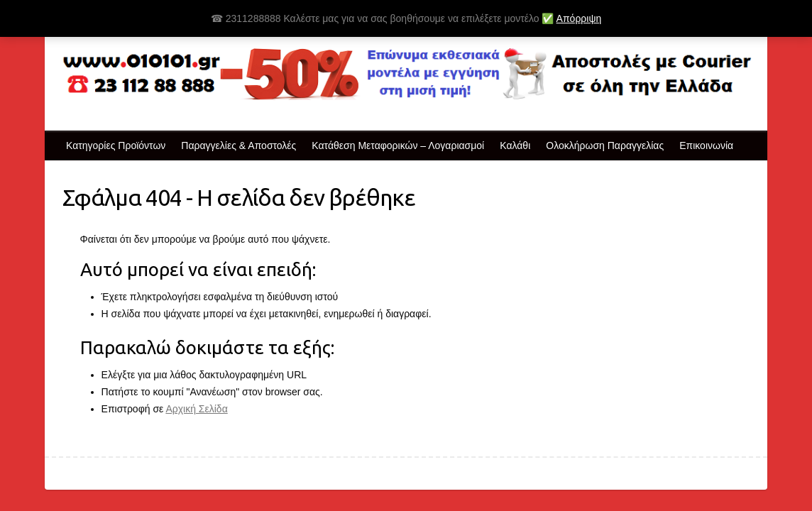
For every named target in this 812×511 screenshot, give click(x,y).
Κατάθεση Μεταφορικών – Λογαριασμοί (398, 145)
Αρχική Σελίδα (196, 409)
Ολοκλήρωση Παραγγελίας (605, 145)
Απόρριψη (579, 18)
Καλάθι (515, 145)
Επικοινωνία (706, 145)
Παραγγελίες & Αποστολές (238, 145)
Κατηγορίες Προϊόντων (116, 145)
